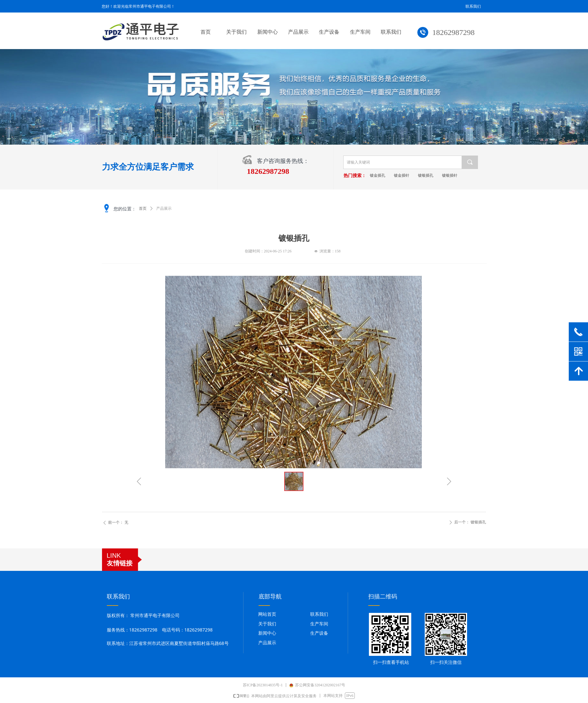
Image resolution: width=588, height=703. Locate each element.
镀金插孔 (386, 175)
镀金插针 (410, 175)
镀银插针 (458, 175)
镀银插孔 (434, 175)
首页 (143, 208)
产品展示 (164, 208)
